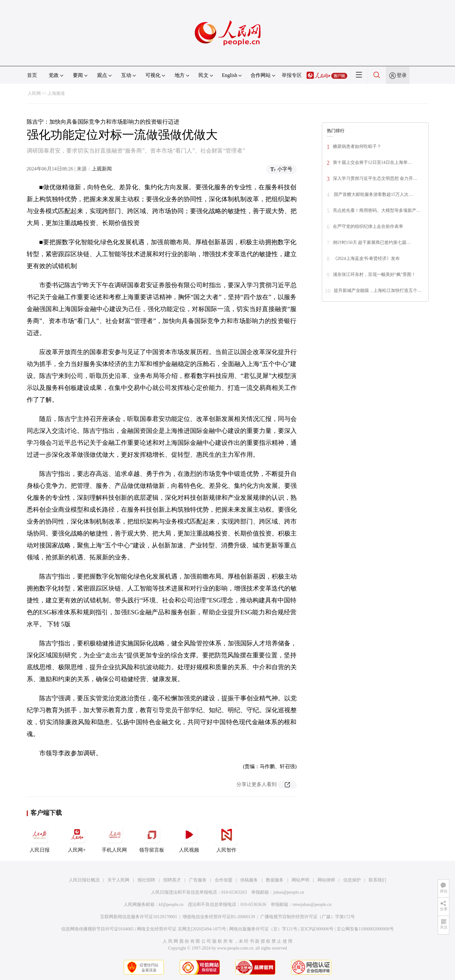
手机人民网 (114, 838)
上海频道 (56, 93)
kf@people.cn (171, 905)
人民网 (34, 93)
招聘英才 (172, 880)
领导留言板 (152, 838)
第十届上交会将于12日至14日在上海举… (372, 162)
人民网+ (77, 838)
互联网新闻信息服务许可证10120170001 (139, 917)
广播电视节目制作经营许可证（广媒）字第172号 (308, 917)
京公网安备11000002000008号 (365, 929)
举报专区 (292, 75)
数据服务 (275, 880)
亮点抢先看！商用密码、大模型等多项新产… (377, 210)
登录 (402, 75)
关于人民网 (118, 880)
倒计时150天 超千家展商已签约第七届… (372, 242)
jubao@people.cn (289, 892)
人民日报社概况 (84, 880)
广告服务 (198, 880)
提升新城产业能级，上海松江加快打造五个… (378, 291)
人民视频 (189, 838)
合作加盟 (224, 880)
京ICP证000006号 (317, 929)
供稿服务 (249, 880)
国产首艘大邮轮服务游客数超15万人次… (373, 194)
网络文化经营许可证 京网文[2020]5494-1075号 (181, 929)
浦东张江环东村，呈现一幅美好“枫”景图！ (374, 275)
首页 (32, 75)
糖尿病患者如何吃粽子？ (357, 146)
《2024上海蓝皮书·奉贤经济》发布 (366, 258)
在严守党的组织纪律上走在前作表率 (368, 226)
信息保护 (352, 880)
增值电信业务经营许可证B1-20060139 (219, 917)
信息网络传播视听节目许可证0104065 (97, 929)
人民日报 (40, 838)
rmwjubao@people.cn (312, 905)
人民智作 (226, 838)
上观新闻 (102, 169)
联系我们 (377, 880)
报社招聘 (146, 880)
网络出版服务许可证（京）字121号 (263, 929)
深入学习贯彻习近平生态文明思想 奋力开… (375, 178)
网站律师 (326, 880)
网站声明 (301, 880)
